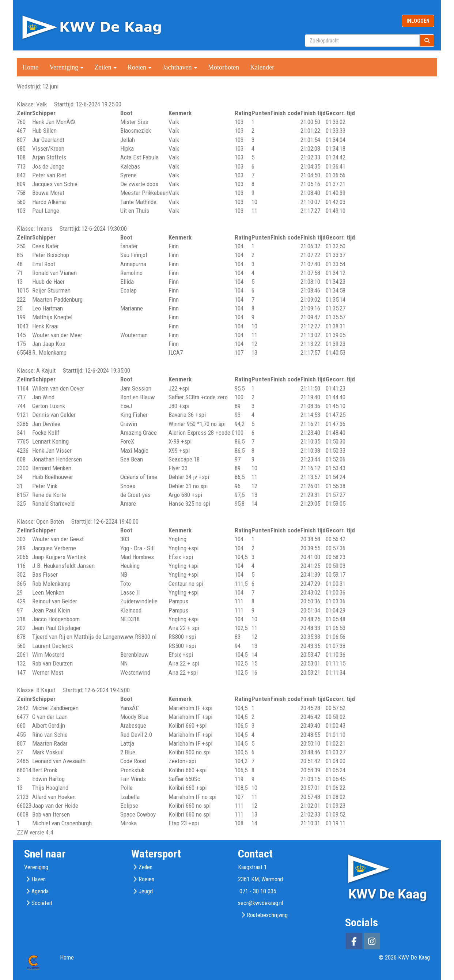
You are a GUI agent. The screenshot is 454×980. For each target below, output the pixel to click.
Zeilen (105, 67)
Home (30, 67)
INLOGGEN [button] (418, 21)
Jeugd (146, 891)
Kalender (262, 67)
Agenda (40, 891)
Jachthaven (179, 67)
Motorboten (224, 67)
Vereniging (66, 67)
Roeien (140, 67)
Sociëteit (42, 903)
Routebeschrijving (267, 915)
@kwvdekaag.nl (260, 903)
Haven (39, 879)
